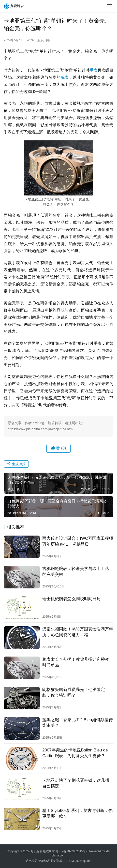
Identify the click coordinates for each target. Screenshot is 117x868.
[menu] (109, 6)
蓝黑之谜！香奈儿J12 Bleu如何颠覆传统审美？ (78, 723)
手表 (93, 70)
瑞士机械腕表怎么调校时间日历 (72, 599)
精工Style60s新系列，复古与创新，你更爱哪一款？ (77, 813)
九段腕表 (36, 851)
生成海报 (16, 464)
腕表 (65, 77)
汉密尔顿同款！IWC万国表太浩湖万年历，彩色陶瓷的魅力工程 (78, 632)
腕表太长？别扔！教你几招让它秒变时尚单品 (76, 662)
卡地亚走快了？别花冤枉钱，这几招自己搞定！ (76, 783)
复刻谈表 (44, 861)
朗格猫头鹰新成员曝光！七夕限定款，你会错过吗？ (74, 692)
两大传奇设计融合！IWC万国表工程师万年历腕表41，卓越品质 (78, 541)
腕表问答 (44, 40)
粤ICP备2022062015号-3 (72, 851)
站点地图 (31, 861)
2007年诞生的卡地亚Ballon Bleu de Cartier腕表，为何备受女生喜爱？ (75, 753)
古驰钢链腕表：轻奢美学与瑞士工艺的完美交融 (76, 571)
